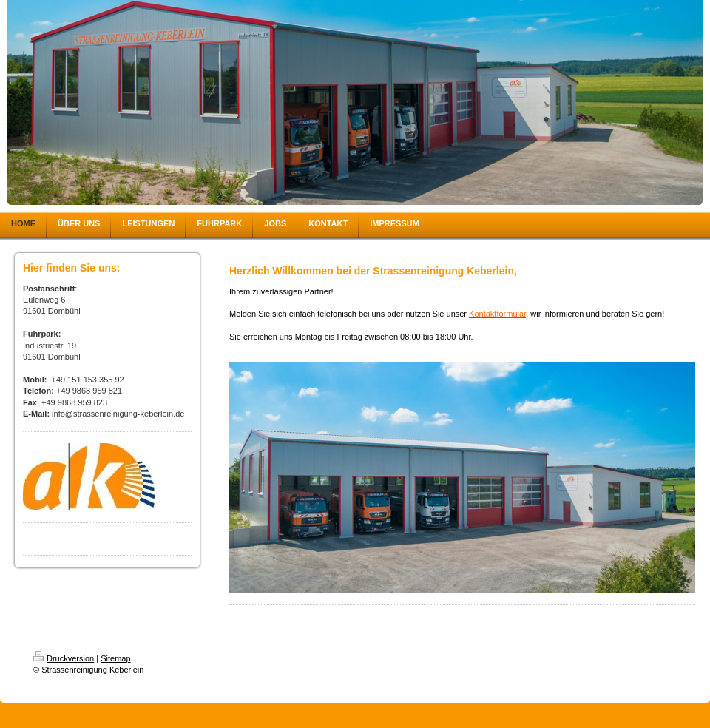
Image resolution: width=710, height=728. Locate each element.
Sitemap (115, 658)
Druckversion (64, 658)
